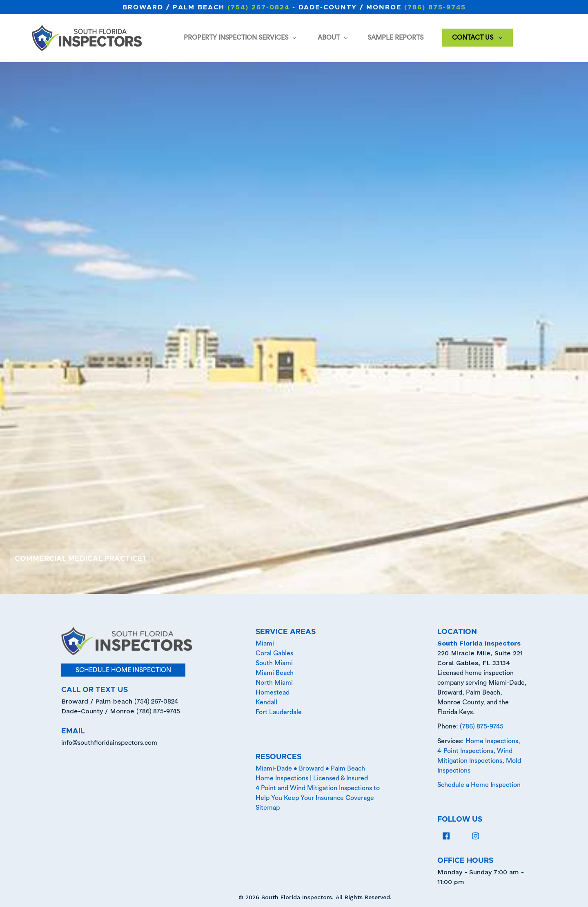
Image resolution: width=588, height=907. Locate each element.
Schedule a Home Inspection (479, 785)
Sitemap (268, 808)
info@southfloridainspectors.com (109, 743)
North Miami (274, 683)
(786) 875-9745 (435, 7)
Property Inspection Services (240, 38)
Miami (265, 643)
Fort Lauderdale (279, 712)
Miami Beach (275, 673)
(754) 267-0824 (258, 7)
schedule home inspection (123, 670)
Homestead (273, 693)
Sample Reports (395, 38)
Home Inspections (492, 741)
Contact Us (477, 38)
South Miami (274, 663)
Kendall (266, 702)
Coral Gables (274, 653)
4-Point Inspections (465, 751)
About (333, 38)
